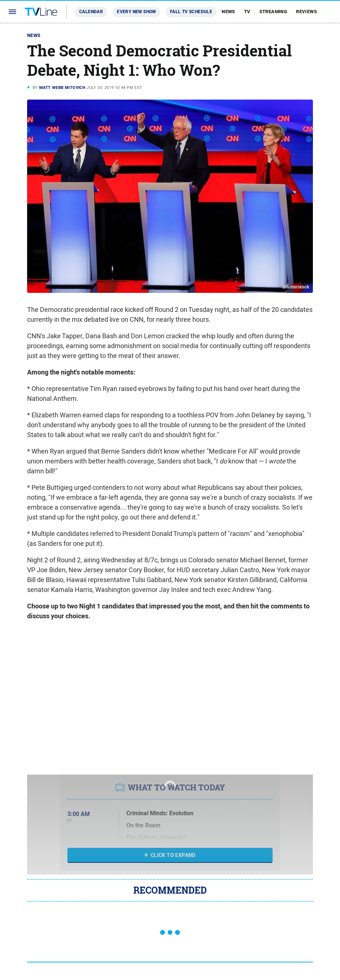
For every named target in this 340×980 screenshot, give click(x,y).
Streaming (274, 12)
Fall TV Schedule (191, 12)
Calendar (91, 12)
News (228, 12)
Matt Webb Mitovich (62, 87)
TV (247, 12)
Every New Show (136, 12)
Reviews (306, 12)
